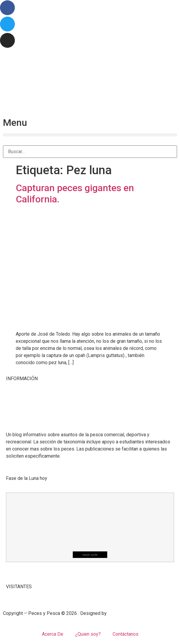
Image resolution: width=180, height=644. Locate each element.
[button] (90, 135)
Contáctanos (125, 634)
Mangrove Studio (125, 613)
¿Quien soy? (88, 634)
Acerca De (53, 634)
